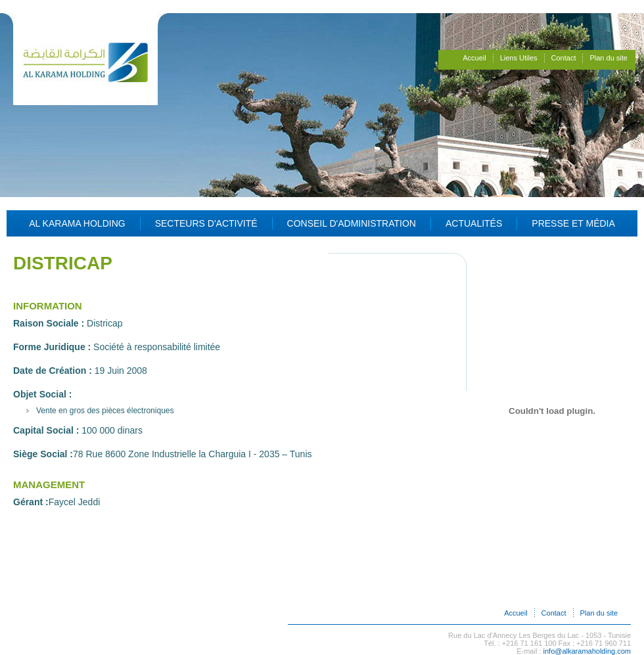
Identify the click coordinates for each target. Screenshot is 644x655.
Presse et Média (573, 223)
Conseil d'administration (352, 223)
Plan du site (608, 58)
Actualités (474, 223)
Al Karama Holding (77, 223)
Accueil (474, 58)
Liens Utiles (519, 58)
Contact (564, 58)
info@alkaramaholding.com (587, 651)
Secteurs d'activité (206, 223)
